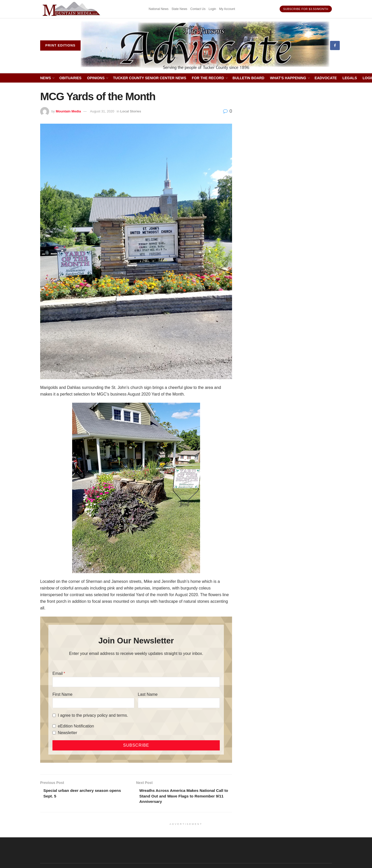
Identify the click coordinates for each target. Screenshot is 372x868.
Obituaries (70, 78)
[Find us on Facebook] (335, 45)
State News (179, 9)
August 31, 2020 (102, 111)
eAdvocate (326, 78)
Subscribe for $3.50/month (306, 9)
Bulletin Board (248, 78)
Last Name (148, 694)
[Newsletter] (54, 733)
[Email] (136, 682)
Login (212, 9)
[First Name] (93, 703)
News (46, 78)
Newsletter (68, 733)
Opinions (96, 78)
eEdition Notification (76, 726)
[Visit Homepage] (205, 46)
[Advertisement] (288, 167)
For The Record (208, 78)
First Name (62, 694)
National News (158, 9)
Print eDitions (60, 45)
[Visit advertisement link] (72, 9)
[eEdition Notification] (54, 726)
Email (58, 673)
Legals (350, 78)
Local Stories (131, 111)
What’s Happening (288, 78)
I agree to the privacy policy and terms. (93, 715)
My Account (227, 9)
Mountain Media (68, 111)
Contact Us (198, 9)
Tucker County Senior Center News (150, 78)
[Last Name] (179, 703)
